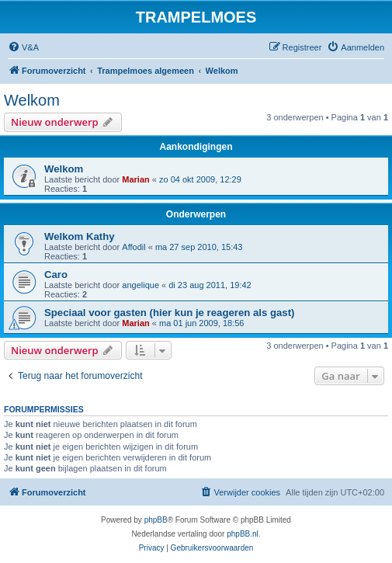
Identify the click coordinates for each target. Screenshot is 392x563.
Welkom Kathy (80, 236)
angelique (140, 285)
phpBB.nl (243, 534)
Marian (135, 179)
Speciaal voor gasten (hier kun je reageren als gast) (169, 313)
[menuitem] (23, 47)
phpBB (156, 520)
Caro (56, 275)
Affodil (134, 247)
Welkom (32, 100)
